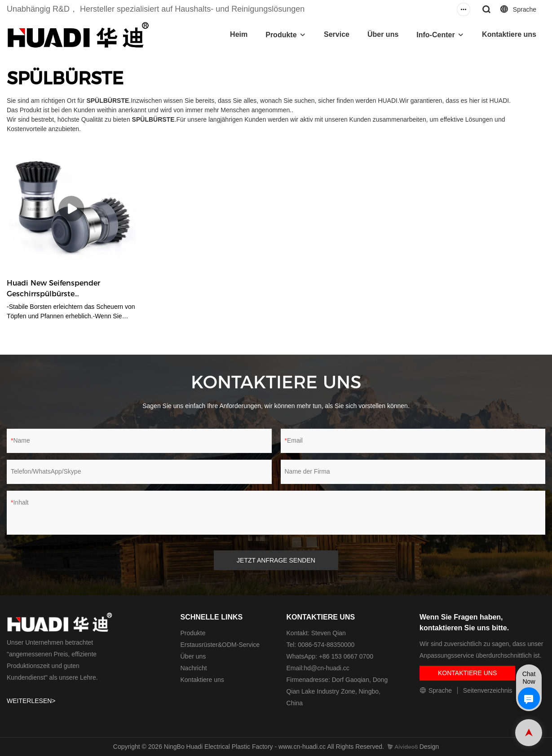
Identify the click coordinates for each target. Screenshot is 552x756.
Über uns (383, 34)
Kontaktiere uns (509, 34)
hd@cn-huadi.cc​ (326, 668)
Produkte (281, 35)
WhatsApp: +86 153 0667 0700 (330, 656)
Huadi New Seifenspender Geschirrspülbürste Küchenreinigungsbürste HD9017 (67, 289)
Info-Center (435, 35)
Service (337, 34)
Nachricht (193, 668)
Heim (239, 34)
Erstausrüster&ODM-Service (220, 645)
